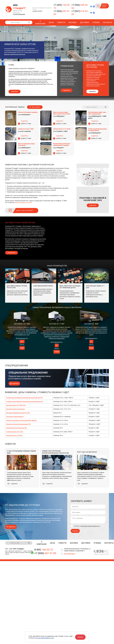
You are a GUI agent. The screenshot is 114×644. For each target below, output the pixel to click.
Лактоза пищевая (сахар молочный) (26, 145)
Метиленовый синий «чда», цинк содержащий (97, 113)
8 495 (44, 550)
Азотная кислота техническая (15, 409)
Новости (61, 22)
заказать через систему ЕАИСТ (25, 210)
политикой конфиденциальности (90, 526)
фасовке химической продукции (15, 54)
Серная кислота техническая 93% (17, 428)
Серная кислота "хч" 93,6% (62, 129)
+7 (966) (80, 6)
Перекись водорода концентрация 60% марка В (21, 420)
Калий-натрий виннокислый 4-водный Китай (97, 130)
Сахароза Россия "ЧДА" (26, 129)
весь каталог (36, 107)
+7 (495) (62, 6)
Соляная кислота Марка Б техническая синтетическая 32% (24, 402)
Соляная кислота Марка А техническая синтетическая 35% (24, 398)
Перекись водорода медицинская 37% (18, 424)
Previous (6, 468)
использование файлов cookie (45, 638)
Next (108, 468)
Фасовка (73, 22)
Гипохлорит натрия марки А (15, 417)
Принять (80, 637)
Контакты (108, 22)
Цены (51, 22)
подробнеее (11, 253)
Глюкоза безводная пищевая (28, 112)
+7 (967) (80, 13)
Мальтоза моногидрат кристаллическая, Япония (62, 113)
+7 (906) (62, 13)
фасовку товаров (38, 515)
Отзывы (96, 22)
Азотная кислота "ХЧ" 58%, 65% (16, 405)
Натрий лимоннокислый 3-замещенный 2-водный (62, 145)
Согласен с (87, 526)
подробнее (15, 91)
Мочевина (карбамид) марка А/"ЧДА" (18, 413)
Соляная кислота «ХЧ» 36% (15, 432)
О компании (40, 22)
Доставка (84, 22)
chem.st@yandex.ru (70, 554)
